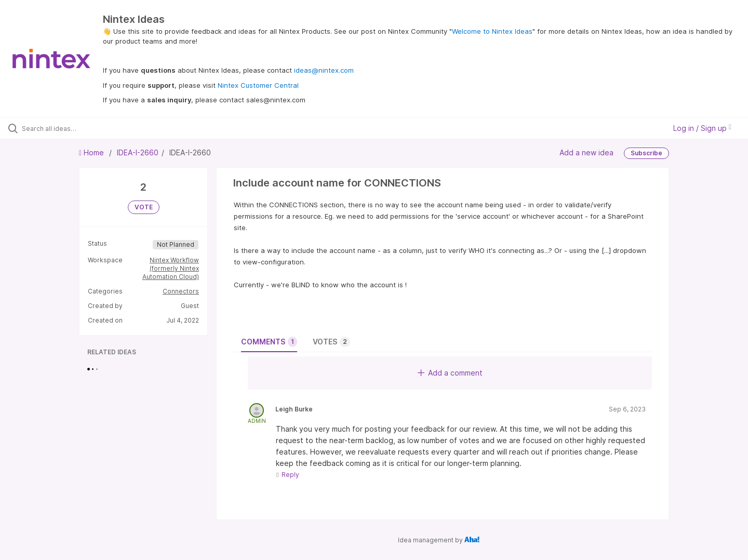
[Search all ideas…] (88, 128)
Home (92, 152)
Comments (269, 342)
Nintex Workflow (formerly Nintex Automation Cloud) (171, 268)
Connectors (181, 291)
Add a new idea (586, 152)
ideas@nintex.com (324, 70)
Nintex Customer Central (258, 85)
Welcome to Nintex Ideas (492, 31)
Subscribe (646, 153)
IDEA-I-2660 (138, 152)
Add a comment (450, 373)
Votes (331, 342)
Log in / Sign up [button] (702, 128)
